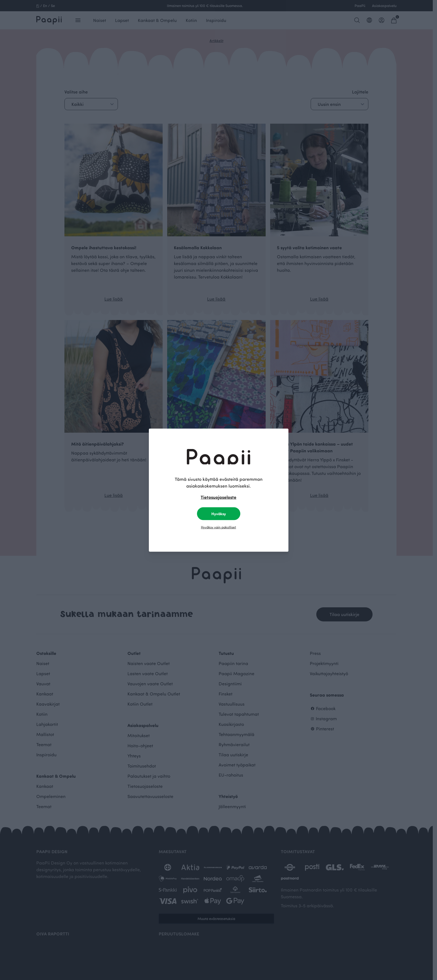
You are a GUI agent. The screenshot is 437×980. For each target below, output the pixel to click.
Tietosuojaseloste (218, 497)
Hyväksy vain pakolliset (218, 527)
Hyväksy (219, 513)
